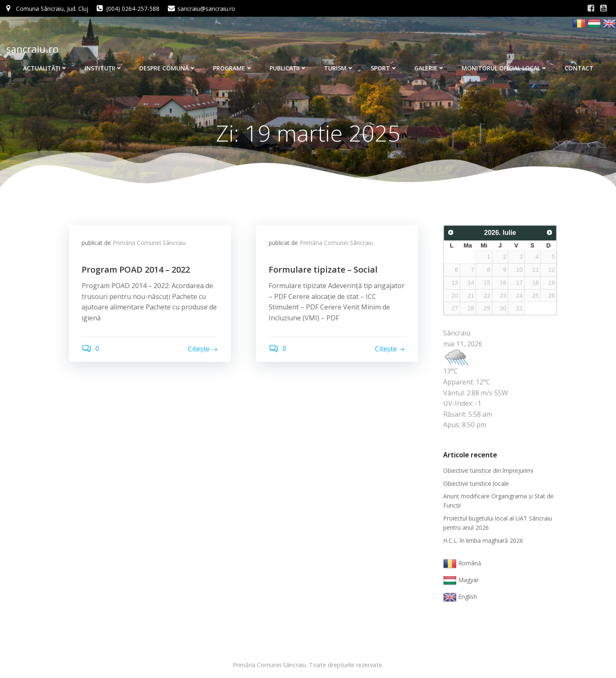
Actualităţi (45, 68)
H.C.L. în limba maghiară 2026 (483, 540)
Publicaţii (288, 68)
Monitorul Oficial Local (505, 68)
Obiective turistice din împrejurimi (488, 470)
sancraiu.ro (32, 49)
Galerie (430, 68)
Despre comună (168, 68)
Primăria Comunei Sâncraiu (149, 243)
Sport (384, 68)
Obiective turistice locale (476, 483)
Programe (233, 68)
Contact (579, 68)
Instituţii (104, 68)
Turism (339, 68)
